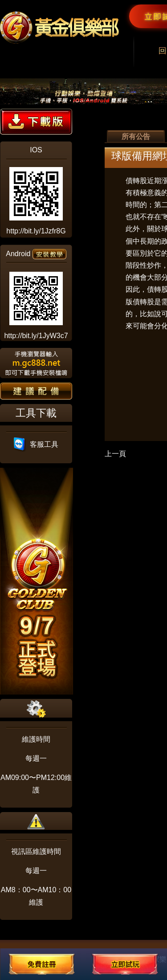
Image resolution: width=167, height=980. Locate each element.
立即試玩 (125, 964)
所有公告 (136, 137)
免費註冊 (42, 964)
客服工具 (36, 444)
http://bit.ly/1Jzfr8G (36, 231)
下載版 (36, 122)
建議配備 (36, 391)
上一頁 (115, 454)
